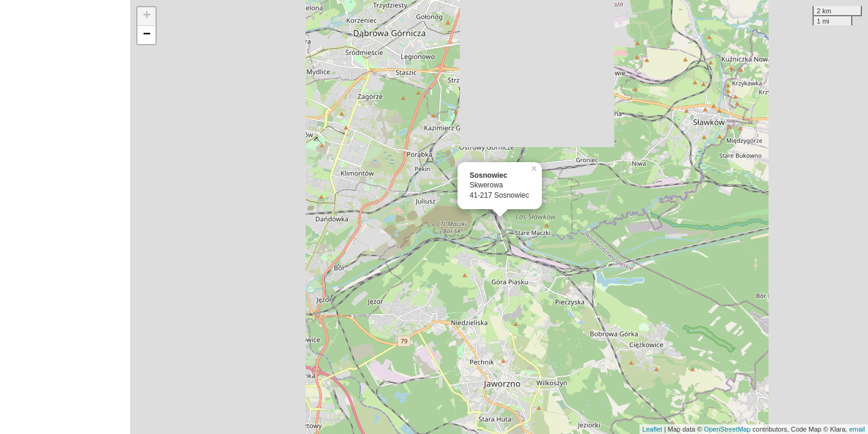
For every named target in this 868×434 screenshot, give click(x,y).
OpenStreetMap (728, 429)
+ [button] (147, 16)
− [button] (147, 35)
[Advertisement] (65, 217)
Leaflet (653, 429)
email (857, 429)
